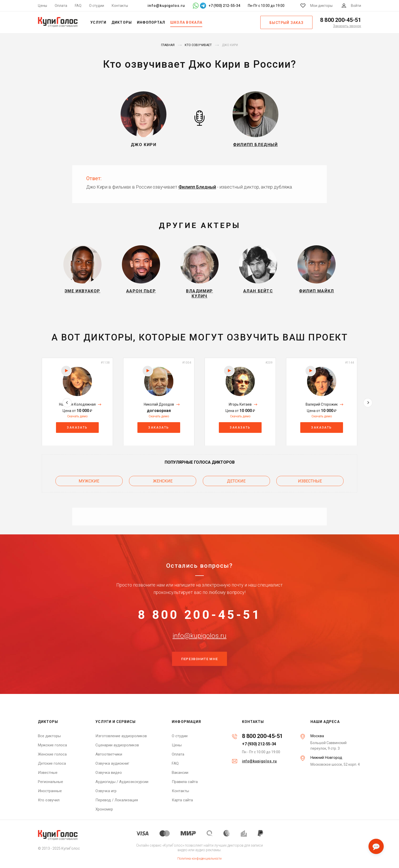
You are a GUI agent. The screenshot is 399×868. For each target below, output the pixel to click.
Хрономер (104, 809)
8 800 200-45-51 (199, 618)
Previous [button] (31, 405)
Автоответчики (109, 754)
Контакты (120, 6)
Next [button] (368, 405)
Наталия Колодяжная (77, 407)
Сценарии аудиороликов (117, 745)
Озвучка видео (109, 773)
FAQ (78, 6)
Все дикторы (49, 736)
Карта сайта (182, 800)
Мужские (89, 483)
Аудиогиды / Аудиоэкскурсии (122, 782)
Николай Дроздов (159, 407)
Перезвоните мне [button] (199, 669)
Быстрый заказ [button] (286, 23)
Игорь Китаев (240, 407)
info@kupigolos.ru (166, 6)
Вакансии (180, 773)
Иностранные (50, 791)
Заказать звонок (347, 26)
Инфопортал (151, 22)
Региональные (51, 782)
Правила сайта (185, 782)
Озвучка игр (106, 791)
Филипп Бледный (197, 187)
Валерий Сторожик (322, 407)
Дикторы (122, 22)
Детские (236, 483)
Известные (310, 483)
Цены (42, 6)
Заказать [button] (77, 430)
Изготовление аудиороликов (121, 736)
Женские (163, 483)
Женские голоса (52, 754)
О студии (97, 6)
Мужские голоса (52, 745)
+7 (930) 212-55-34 (259, 744)
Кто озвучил (49, 800)
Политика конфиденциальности (199, 859)
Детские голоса (52, 763)
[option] (77, 405)
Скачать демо (77, 419)
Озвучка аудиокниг (112, 763)
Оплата (61, 6)
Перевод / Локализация (117, 800)
